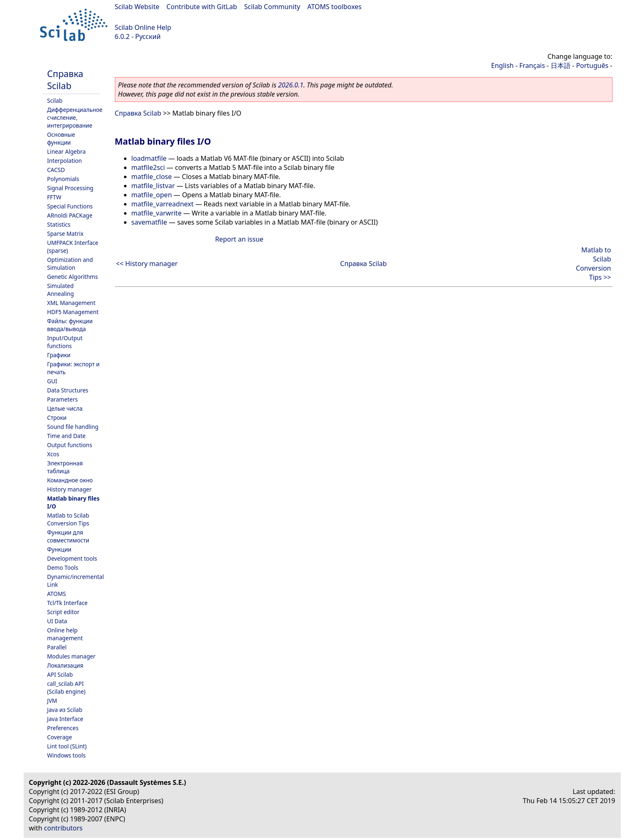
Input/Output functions (65, 342)
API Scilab (60, 674)
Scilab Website (137, 7)
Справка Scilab (65, 80)
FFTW (54, 197)
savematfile (149, 222)
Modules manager (72, 656)
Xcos (53, 454)
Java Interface (65, 719)
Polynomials (63, 179)
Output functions (70, 445)
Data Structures (68, 390)
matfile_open (152, 195)
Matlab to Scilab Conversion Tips (68, 519)
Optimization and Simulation (70, 264)
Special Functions (70, 206)
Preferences (63, 728)
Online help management (65, 634)
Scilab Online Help (143, 27)
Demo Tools (63, 568)
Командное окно (70, 480)
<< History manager (147, 264)
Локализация (65, 665)
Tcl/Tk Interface (68, 603)
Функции (60, 549)
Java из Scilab (65, 710)
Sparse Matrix (66, 234)
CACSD (56, 170)
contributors (63, 828)
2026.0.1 (290, 85)
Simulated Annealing (61, 290)
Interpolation (65, 161)
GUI (52, 381)
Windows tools (67, 755)
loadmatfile (149, 158)
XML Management (72, 303)
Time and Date (67, 436)
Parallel (57, 647)
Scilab (55, 100)
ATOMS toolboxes (334, 7)
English (502, 65)
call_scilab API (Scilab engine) (67, 687)
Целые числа (65, 408)
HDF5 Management (73, 312)
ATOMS (57, 594)
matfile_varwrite (157, 213)
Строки (57, 418)
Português (592, 65)
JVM (52, 701)
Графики (59, 355)
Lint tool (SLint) (67, 746)
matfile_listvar (153, 186)
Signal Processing (70, 188)
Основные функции (61, 138)
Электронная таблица (65, 467)
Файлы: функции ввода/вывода (70, 325)
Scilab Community (272, 7)
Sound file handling (73, 427)
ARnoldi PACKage (70, 215)
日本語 (561, 65)
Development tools (72, 558)
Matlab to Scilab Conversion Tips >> (594, 264)
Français (532, 65)
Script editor (63, 612)
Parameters (63, 399)
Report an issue (239, 239)
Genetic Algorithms (73, 277)
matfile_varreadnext (163, 204)
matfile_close (152, 177)
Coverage (60, 737)
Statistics (59, 224)
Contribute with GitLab (202, 7)
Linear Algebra (67, 151)
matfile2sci (148, 167)
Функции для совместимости (68, 536)
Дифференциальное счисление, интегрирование (75, 117)
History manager (69, 489)
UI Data (57, 621)
